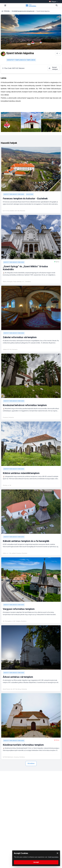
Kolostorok (30, 194)
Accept (36, 862)
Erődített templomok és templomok (23, 11)
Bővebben (31, 763)
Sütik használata (53, 857)
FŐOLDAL (7, 11)
